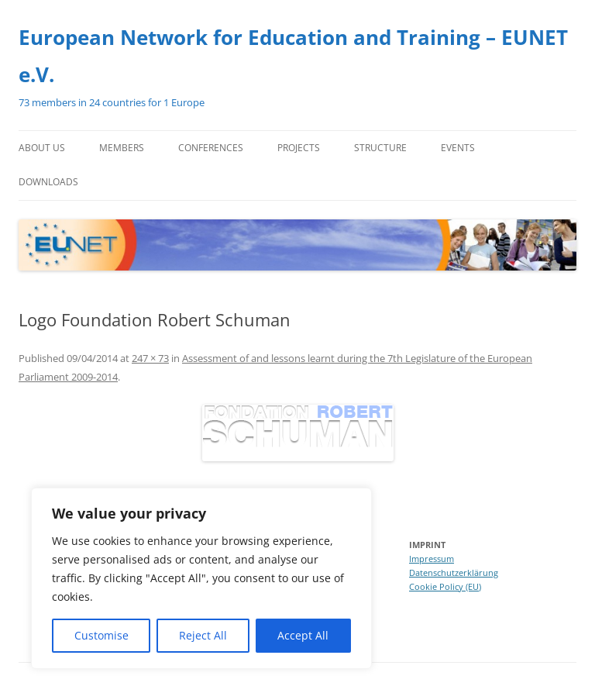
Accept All (303, 635)
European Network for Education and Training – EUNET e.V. (293, 56)
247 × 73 (150, 358)
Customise (101, 635)
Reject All (203, 635)
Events (458, 148)
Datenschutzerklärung (454, 572)
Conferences (211, 148)
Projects (299, 148)
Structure (380, 148)
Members (122, 148)
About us (42, 148)
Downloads (48, 182)
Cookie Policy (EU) (445, 586)
